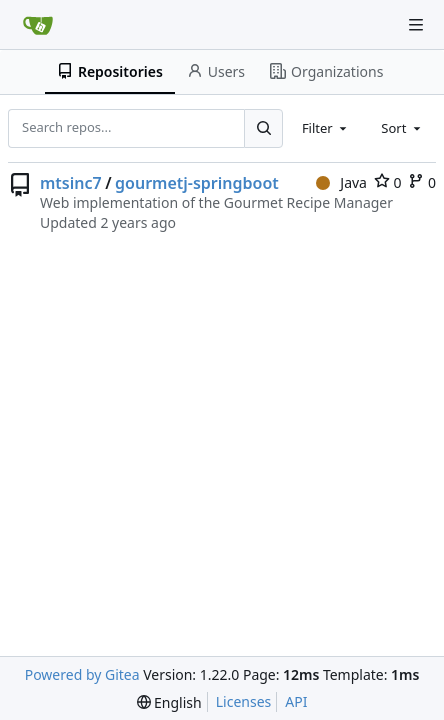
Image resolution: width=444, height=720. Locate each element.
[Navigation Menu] (416, 25)
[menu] (169, 702)
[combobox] (326, 128)
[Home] (38, 25)
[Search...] (263, 128)
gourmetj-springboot (197, 183)
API (296, 701)
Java (341, 182)
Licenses (244, 701)
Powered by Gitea (82, 674)
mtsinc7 (71, 183)
